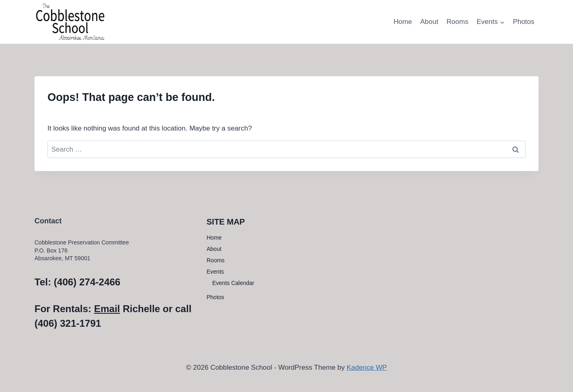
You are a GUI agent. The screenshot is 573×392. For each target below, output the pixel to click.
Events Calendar (233, 283)
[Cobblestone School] (70, 21)
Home (403, 22)
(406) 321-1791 (68, 323)
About (429, 22)
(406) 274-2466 (87, 282)
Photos (524, 22)
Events (215, 272)
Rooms (457, 22)
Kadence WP (367, 367)
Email (107, 309)
